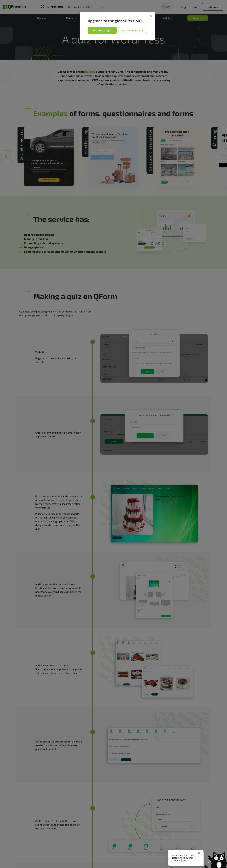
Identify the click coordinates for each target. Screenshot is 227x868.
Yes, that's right (102, 30)
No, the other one (133, 30)
